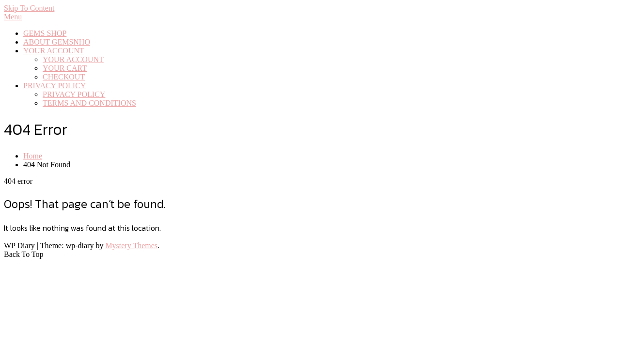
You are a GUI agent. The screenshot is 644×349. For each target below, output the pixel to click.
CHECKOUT (64, 77)
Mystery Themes (131, 246)
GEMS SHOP (45, 33)
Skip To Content (29, 8)
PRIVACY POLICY (55, 86)
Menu (13, 17)
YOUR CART (65, 68)
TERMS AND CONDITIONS (89, 103)
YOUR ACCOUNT (54, 51)
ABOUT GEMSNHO (57, 42)
